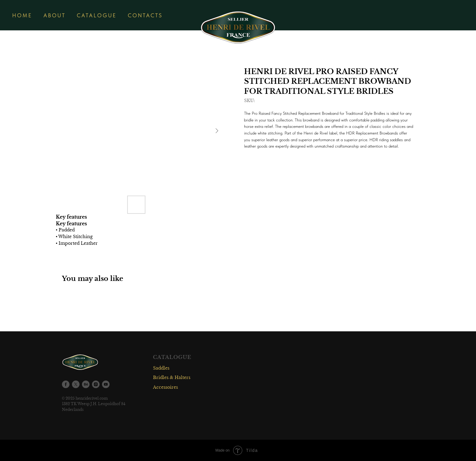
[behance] (86, 384)
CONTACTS (145, 15)
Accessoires (165, 387)
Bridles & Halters (172, 377)
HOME (22, 15)
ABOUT (54, 15)
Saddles (161, 368)
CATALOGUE (97, 15)
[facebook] (66, 384)
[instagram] (96, 384)
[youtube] (106, 384)
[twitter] (76, 384)
